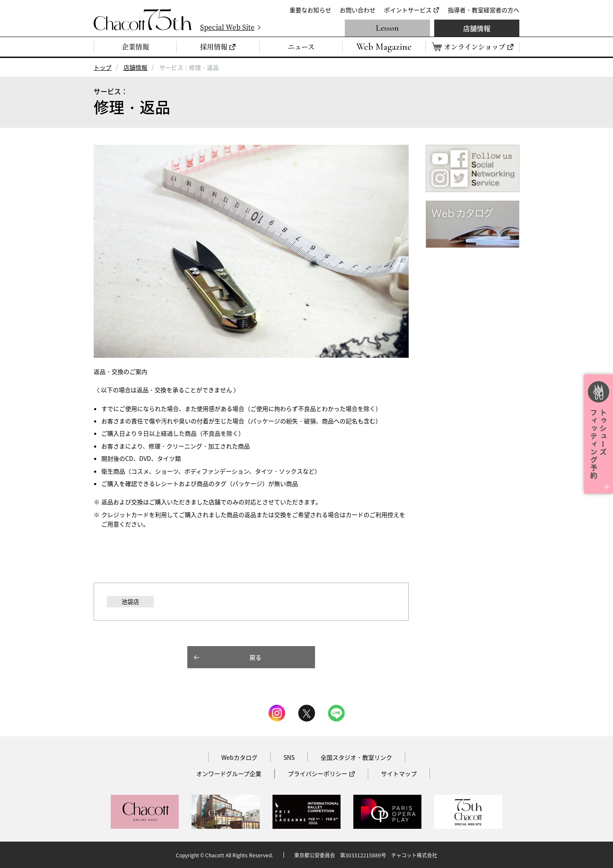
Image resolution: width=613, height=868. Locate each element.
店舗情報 (477, 28)
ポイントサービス (408, 10)
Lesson (387, 28)
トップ (103, 67)
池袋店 (130, 601)
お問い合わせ (358, 10)
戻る (255, 657)
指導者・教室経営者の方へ (484, 10)
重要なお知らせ (310, 10)
